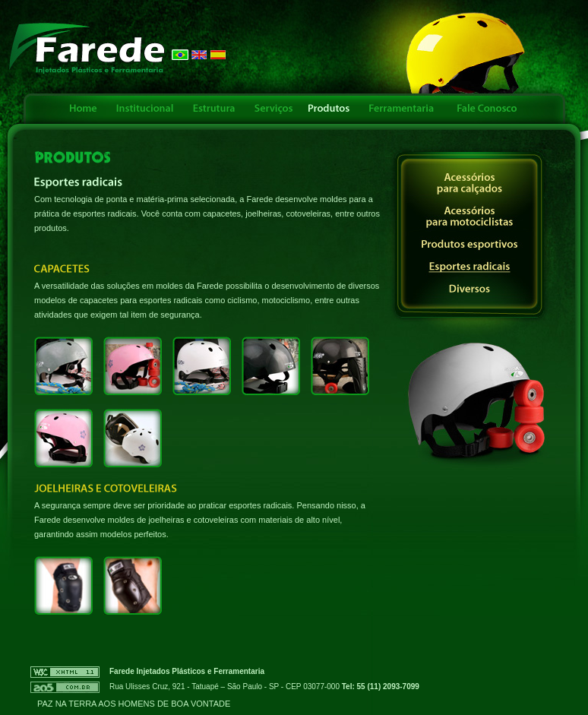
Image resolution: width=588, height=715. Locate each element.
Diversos (469, 289)
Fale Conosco (485, 109)
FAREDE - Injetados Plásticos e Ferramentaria (87, 48)
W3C (65, 672)
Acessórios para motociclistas (469, 217)
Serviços (273, 109)
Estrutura (214, 109)
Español (218, 55)
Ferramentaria (402, 109)
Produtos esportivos (469, 245)
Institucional (145, 109)
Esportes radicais (469, 267)
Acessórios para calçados (469, 184)
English (199, 55)
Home (83, 109)
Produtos (330, 109)
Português (180, 55)
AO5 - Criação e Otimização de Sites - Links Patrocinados (65, 687)
